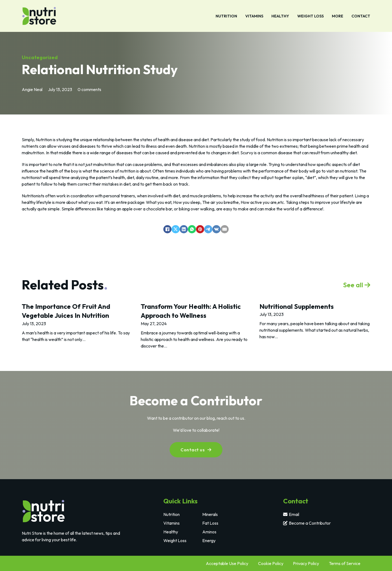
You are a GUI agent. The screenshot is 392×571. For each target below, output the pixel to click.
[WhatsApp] (192, 229)
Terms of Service (345, 563)
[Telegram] (208, 229)
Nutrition (226, 16)
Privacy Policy (306, 563)
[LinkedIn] (184, 229)
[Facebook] (167, 229)
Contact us (196, 450)
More (338, 16)
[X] (176, 229)
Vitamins (254, 16)
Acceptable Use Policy (227, 563)
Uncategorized (40, 57)
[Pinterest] (200, 229)
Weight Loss (310, 16)
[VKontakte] (216, 229)
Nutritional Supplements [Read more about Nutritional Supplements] (297, 306)
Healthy (280, 16)
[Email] (225, 229)
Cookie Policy (271, 563)
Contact (361, 16)
